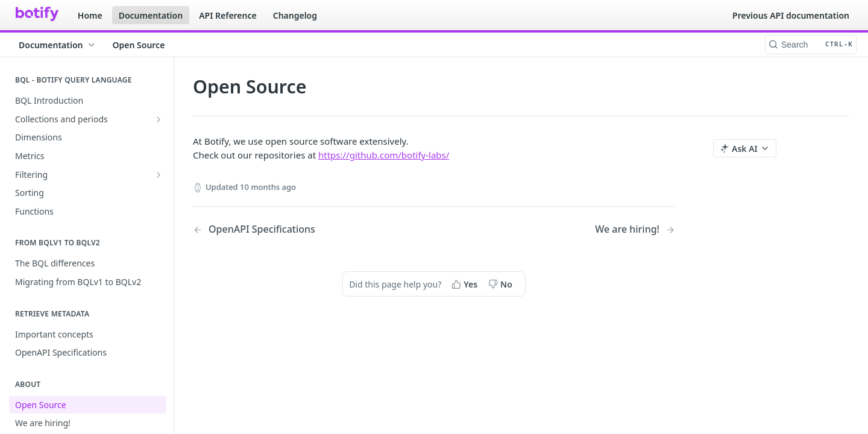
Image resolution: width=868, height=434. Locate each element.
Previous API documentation (791, 15)
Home (90, 15)
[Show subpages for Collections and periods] (159, 119)
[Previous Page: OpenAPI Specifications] (296, 229)
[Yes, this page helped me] (466, 284)
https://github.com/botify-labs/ (384, 155)
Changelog (295, 15)
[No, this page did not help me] (502, 284)
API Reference (228, 15)
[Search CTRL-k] (811, 45)
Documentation (151, 15)
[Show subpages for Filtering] (159, 175)
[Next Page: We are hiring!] (635, 229)
